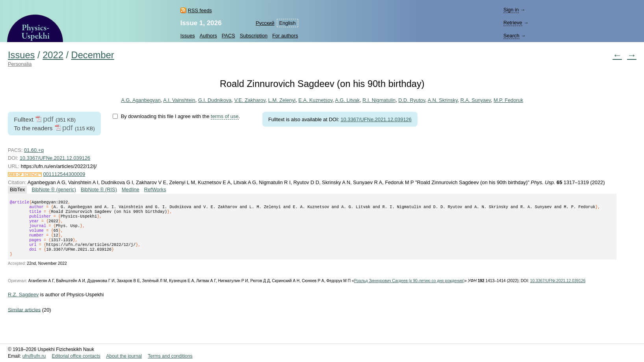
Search (511, 36)
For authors (285, 36)
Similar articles (24, 319)
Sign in (511, 10)
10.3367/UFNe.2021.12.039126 (376, 119)
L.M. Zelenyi (282, 100)
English (288, 23)
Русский (265, 23)
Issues (188, 36)
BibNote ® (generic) (54, 189)
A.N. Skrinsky (443, 100)
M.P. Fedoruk (508, 100)
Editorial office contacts (76, 356)
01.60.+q (34, 150)
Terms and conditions (170, 356)
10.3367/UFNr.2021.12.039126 (558, 290)
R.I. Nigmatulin (379, 100)
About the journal (124, 356)
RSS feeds (200, 10)
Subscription (254, 36)
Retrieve (513, 23)
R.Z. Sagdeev (23, 304)
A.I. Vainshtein (179, 100)
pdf (48, 119)
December (93, 55)
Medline (131, 189)
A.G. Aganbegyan (141, 100)
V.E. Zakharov (250, 100)
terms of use (225, 116)
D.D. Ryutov (412, 100)
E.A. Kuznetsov (315, 100)
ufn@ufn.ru (34, 356)
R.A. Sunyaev (476, 100)
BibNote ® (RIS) (99, 189)
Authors (208, 36)
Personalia (20, 64)
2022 (53, 55)
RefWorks (155, 189)
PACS (228, 36)
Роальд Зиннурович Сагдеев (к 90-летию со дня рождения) (409, 290)
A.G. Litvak (347, 100)
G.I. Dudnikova (215, 100)
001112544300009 (64, 174)
